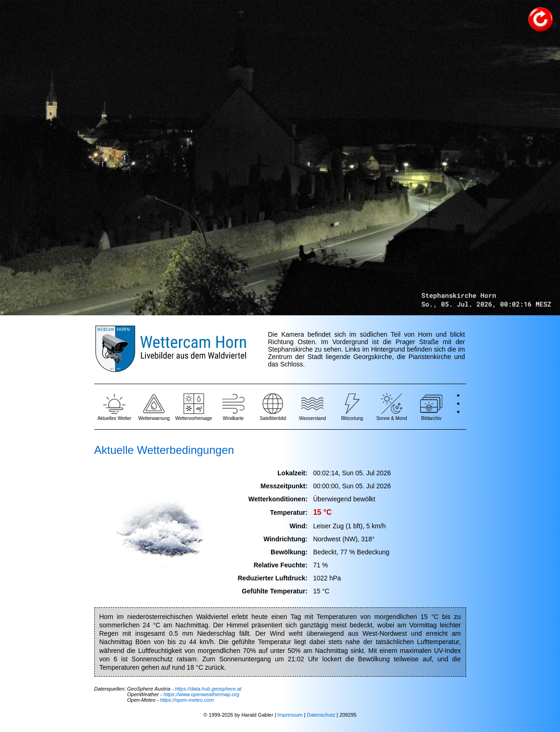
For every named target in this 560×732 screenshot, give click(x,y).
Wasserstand (312, 407)
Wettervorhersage (194, 407)
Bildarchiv (431, 407)
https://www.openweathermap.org (201, 694)
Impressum (290, 715)
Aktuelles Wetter (115, 407)
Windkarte (233, 407)
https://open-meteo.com (187, 700)
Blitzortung (352, 407)
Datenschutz (321, 715)
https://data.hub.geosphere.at (208, 689)
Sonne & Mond (392, 407)
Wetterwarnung (154, 407)
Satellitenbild (273, 407)
